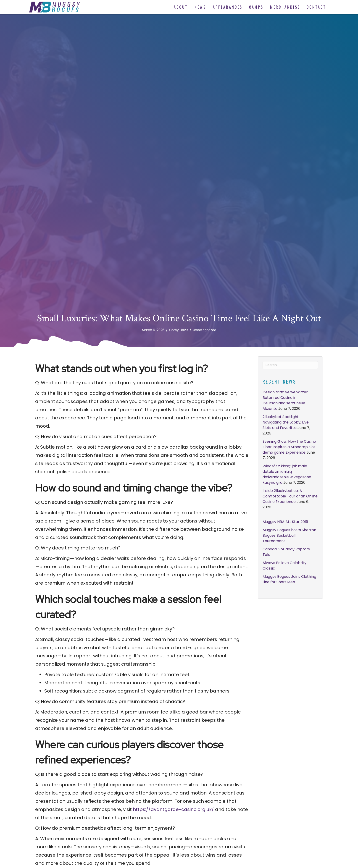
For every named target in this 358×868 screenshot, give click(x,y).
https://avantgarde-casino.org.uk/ (173, 809)
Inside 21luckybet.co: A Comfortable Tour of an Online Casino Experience (290, 496)
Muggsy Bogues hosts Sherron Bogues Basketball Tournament (289, 535)
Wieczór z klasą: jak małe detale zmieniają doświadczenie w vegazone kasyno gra (287, 474)
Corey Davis (179, 330)
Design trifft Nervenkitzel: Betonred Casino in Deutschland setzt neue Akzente (285, 400)
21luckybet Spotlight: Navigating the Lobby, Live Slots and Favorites (286, 422)
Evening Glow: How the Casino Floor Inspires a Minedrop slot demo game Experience (289, 447)
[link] (180, 7)
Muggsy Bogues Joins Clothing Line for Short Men (289, 579)
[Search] (290, 365)
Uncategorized (205, 330)
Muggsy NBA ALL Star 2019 (285, 522)
